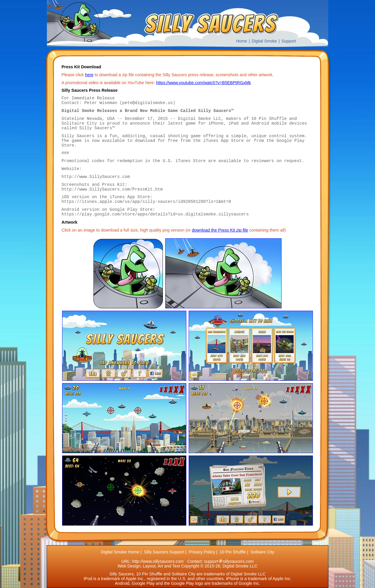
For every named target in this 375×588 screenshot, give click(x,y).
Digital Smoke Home (120, 552)
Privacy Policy (202, 552)
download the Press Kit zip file (220, 230)
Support (289, 41)
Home (242, 41)
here (89, 75)
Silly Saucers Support (164, 552)
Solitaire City (262, 552)
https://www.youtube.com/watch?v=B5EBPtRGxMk (204, 83)
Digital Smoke (264, 41)
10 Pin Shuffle (233, 552)
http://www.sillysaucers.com (158, 561)
